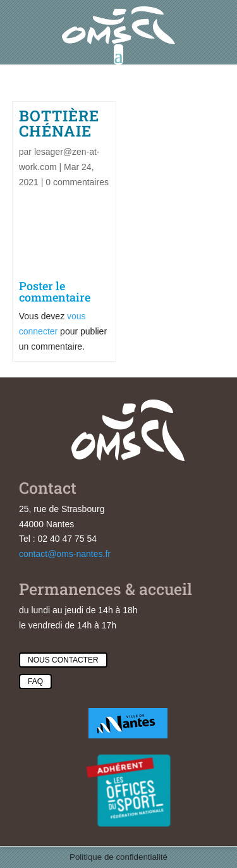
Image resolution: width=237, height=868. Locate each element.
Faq (35, 682)
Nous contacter (63, 660)
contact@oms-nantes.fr (65, 554)
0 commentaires (77, 182)
